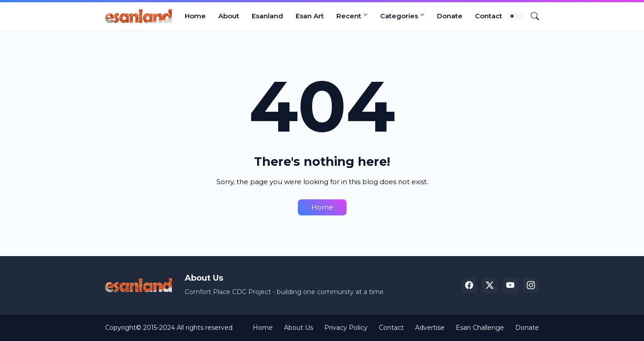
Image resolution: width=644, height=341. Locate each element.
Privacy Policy (346, 328)
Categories (399, 16)
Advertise (430, 328)
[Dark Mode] (515, 16)
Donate (450, 16)
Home (195, 16)
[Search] (531, 16)
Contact (489, 16)
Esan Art (310, 16)
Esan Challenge (480, 328)
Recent (349, 16)
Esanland (267, 16)
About (229, 16)
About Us (299, 328)
